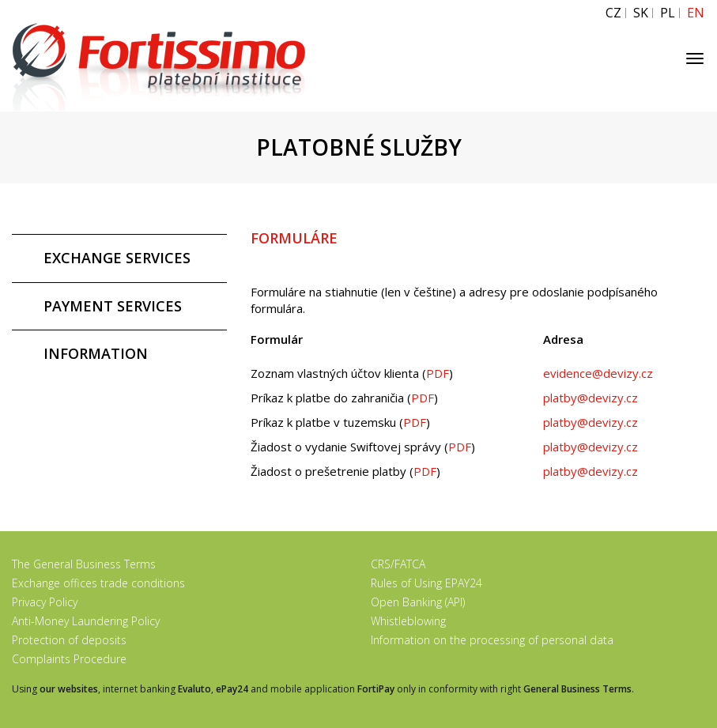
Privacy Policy (45, 602)
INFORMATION (96, 353)
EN (696, 13)
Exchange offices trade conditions (98, 583)
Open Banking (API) (418, 602)
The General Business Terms (84, 564)
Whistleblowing (408, 621)
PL (668, 13)
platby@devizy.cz (591, 398)
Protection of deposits (69, 640)
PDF (438, 373)
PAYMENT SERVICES (113, 306)
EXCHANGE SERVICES (117, 258)
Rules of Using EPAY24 (426, 583)
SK (641, 13)
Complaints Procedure (69, 659)
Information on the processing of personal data (492, 640)
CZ (613, 13)
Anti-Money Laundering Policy (86, 621)
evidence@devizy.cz (598, 373)
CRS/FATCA (398, 564)
